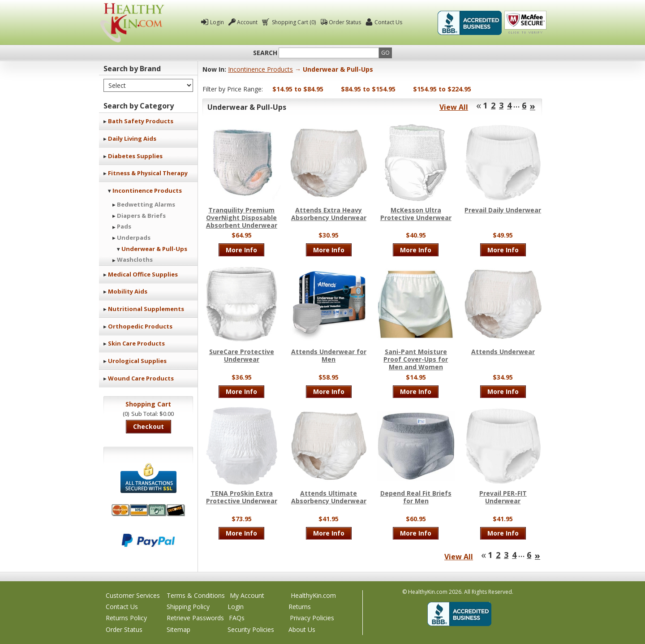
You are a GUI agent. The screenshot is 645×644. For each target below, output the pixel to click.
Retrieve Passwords (195, 618)
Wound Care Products (141, 378)
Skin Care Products (136, 343)
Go (385, 53)
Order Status (345, 22)
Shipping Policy (188, 607)
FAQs (237, 618)
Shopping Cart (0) (293, 22)
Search (265, 53)
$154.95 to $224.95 (442, 89)
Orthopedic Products (140, 326)
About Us (302, 629)
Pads (124, 226)
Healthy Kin (132, 23)
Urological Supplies (137, 361)
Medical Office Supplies (143, 274)
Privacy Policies (312, 618)
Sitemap (178, 629)
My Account (247, 595)
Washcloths (135, 259)
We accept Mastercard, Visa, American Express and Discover (148, 510)
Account (247, 22)
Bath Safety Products (141, 121)
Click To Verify (525, 23)
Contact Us (388, 22)
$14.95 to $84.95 (298, 89)
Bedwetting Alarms (146, 204)
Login (217, 22)
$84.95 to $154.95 (368, 89)
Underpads (134, 238)
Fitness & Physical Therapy (148, 173)
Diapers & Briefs (141, 216)
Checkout (148, 426)
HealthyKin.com (313, 595)
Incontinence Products (147, 190)
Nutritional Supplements (146, 309)
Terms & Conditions (196, 595)
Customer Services (133, 595)
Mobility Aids (128, 291)
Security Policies (251, 629)
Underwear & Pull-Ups (154, 249)
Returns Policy (126, 618)
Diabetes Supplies (135, 156)
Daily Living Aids (132, 138)
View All (454, 107)
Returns (300, 607)
